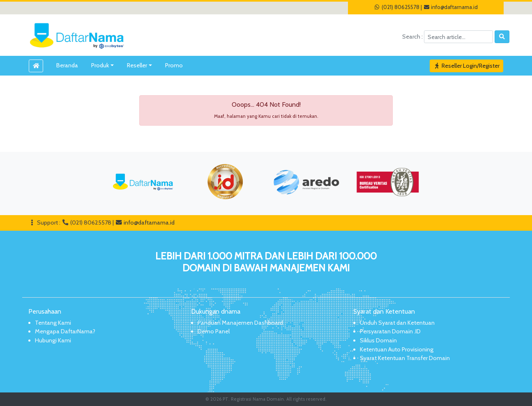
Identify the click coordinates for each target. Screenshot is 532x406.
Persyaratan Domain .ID (390, 331)
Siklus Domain (378, 340)
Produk (100, 65)
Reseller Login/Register (467, 66)
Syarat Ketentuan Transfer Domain (405, 358)
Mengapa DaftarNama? (65, 331)
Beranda (67, 65)
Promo (174, 65)
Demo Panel (214, 331)
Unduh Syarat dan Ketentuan (397, 323)
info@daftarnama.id (450, 7)
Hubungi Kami (53, 340)
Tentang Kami (53, 323)
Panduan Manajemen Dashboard (240, 323)
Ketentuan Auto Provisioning (397, 349)
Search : (413, 37)
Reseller (137, 65)
